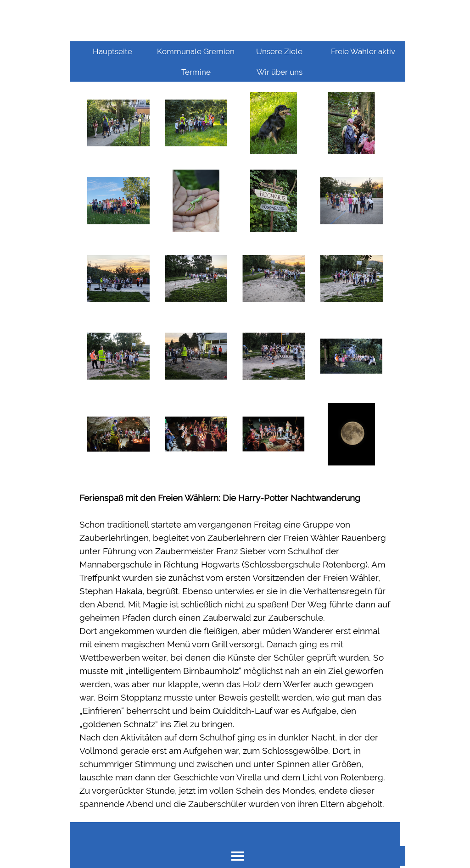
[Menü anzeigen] (238, 856)
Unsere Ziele (279, 51)
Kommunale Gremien (196, 51)
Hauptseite (112, 51)
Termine (196, 72)
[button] (118, 123)
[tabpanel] (235, 651)
